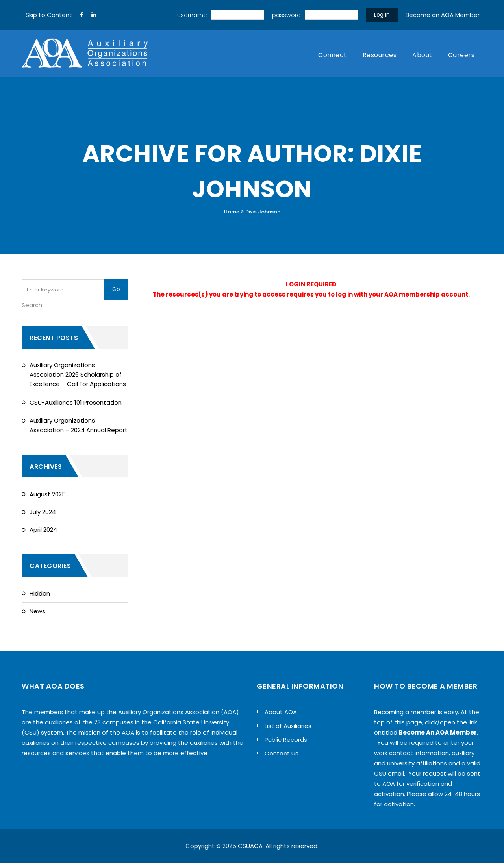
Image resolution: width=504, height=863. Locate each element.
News (37, 611)
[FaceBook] (82, 15)
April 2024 (43, 530)
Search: (32, 305)
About (422, 55)
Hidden (40, 593)
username (192, 15)
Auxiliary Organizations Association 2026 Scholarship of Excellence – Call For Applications (78, 374)
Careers (461, 55)
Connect (333, 55)
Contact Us (282, 753)
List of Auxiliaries (288, 726)
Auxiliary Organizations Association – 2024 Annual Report (79, 425)
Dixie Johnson (263, 212)
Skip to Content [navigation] (49, 15)
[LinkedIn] (94, 15)
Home (232, 212)
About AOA (281, 712)
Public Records (286, 740)
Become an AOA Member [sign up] (443, 15)
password (286, 15)
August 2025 (48, 494)
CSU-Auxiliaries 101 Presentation (76, 402)
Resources (380, 55)
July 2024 (43, 512)
